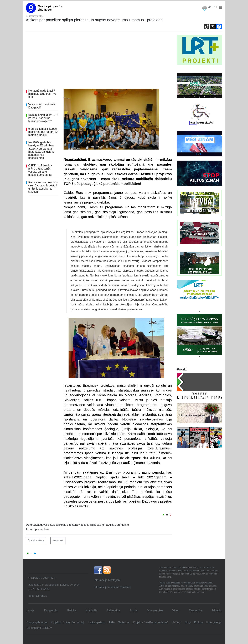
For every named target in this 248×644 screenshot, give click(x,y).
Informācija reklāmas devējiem (112, 587)
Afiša (112, 622)
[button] (220, 7)
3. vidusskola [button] (36, 540)
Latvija (30, 610)
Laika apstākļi (97, 622)
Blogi (188, 622)
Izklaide (217, 610)
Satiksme (124, 622)
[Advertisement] (99, 61)
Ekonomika (196, 610)
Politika (72, 610)
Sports (134, 610)
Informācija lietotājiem (107, 580)
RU (215, 7)
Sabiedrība (113, 610)
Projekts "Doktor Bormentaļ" (68, 622)
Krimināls (91, 610)
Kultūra (198, 622)
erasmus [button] (58, 540)
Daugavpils (51, 610)
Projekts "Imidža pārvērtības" (151, 622)
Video (176, 610)
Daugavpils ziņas (37, 622)
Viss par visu (155, 610)
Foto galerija (214, 622)
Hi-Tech (176, 622)
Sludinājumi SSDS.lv (39, 628)
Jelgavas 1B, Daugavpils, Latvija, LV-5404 (54, 585)
